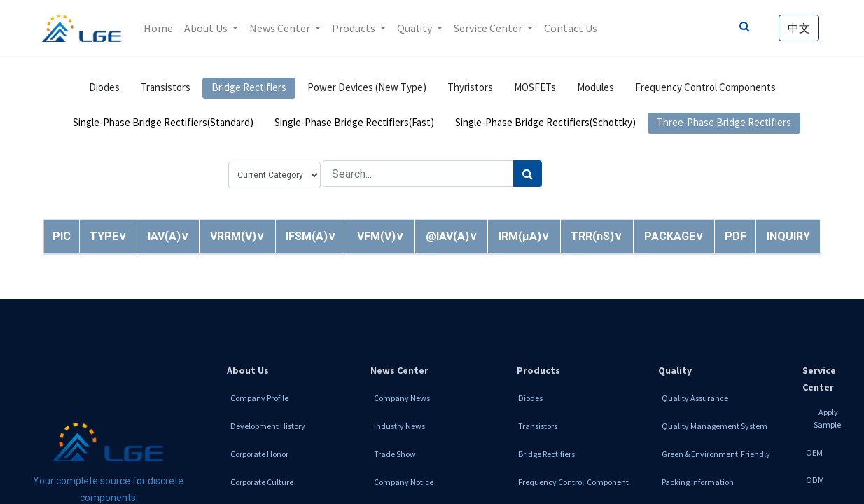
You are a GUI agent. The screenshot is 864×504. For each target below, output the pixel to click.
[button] (108, 236)
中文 (797, 28)
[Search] (528, 174)
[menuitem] (160, 28)
